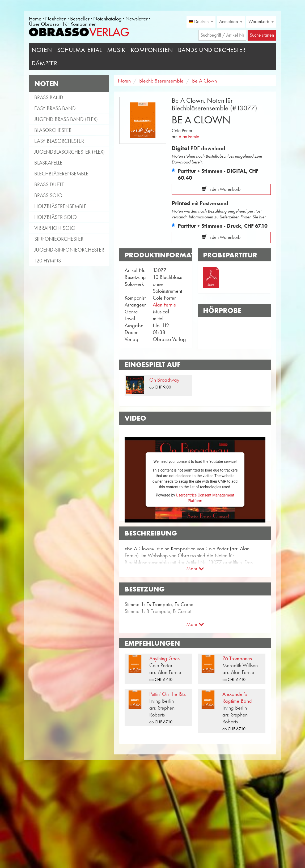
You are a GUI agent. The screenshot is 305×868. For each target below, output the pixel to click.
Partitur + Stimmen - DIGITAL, (218, 174)
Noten (42, 50)
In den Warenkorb (221, 189)
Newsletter (137, 19)
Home (35, 19)
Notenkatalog (107, 19)
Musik (116, 50)
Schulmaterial (79, 50)
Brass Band (49, 97)
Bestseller (80, 19)
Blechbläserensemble (61, 174)
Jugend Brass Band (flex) (66, 119)
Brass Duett (49, 184)
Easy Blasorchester (59, 141)
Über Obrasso (44, 24)
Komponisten (152, 50)
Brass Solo (48, 195)
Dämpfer (44, 63)
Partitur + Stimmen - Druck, (223, 226)
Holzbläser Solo (56, 217)
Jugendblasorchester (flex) (69, 152)
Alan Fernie (189, 137)
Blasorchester (53, 130)
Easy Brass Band (55, 108)
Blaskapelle (48, 163)
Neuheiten (56, 19)
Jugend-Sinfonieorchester (69, 250)
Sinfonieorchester (59, 239)
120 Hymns (48, 261)
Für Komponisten (80, 24)
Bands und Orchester (212, 50)
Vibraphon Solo (55, 228)
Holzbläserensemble (60, 206)
